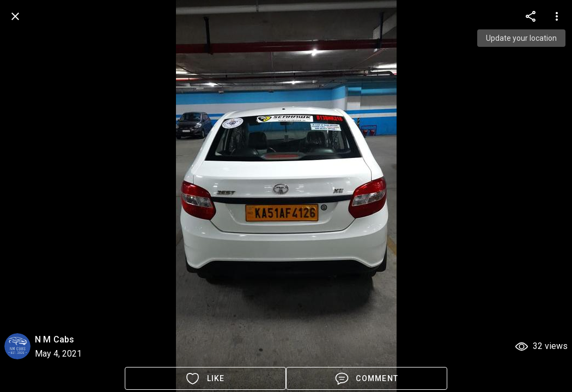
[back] (15, 16)
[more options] (531, 16)
